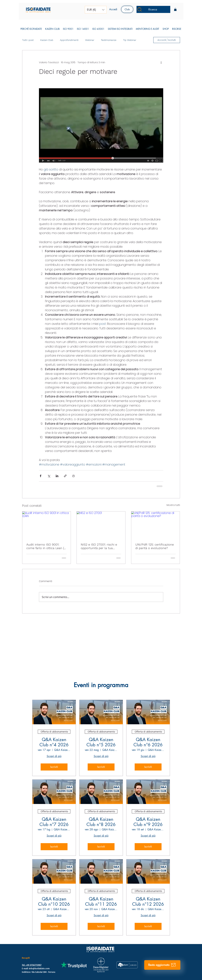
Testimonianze (109, 40)
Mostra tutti (173, 505)
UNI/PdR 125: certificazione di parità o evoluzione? (155, 546)
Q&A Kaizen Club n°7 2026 (54, 822)
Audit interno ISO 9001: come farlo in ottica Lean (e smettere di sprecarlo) (46, 546)
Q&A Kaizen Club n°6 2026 (148, 742)
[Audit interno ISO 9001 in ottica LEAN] (47, 525)
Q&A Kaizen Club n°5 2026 (101, 742)
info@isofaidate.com (39, 969)
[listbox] (96, 10)
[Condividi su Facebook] (41, 476)
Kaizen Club (47, 40)
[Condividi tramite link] (65, 476)
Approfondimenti (69, 40)
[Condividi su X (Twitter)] (49, 476)
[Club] (127, 9)
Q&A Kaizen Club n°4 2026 (54, 742)
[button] (96, 10)
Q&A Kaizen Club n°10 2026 (54, 902)
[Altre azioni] (161, 62)
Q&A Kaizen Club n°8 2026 (101, 822)
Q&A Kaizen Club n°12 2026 (148, 902)
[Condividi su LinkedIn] (57, 476)
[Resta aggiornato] (162, 965)
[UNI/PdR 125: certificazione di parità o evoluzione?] (156, 525)
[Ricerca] (153, 9)
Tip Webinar (130, 40)
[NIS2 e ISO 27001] (101, 525)
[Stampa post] (73, 476)
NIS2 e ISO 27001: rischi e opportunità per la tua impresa (99, 546)
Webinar (90, 40)
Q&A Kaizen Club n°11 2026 (101, 902)
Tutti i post (28, 40)
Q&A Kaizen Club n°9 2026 (148, 822)
